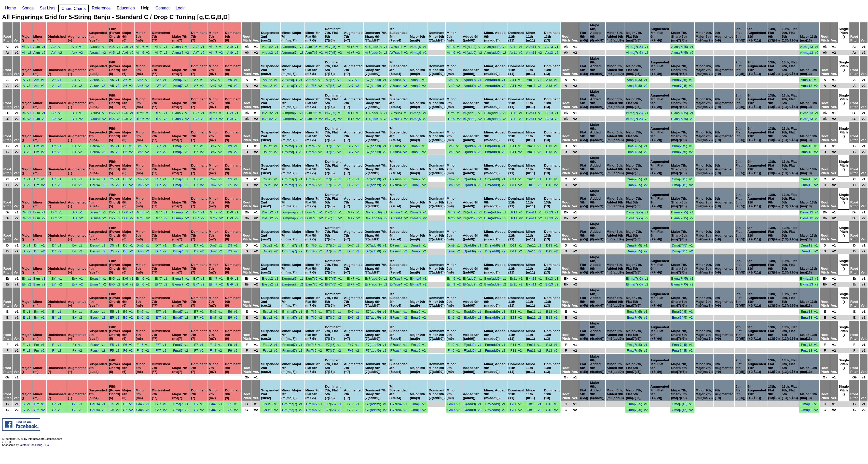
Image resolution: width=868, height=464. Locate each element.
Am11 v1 (534, 80)
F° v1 (57, 345)
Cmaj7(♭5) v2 (637, 185)
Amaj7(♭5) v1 (637, 80)
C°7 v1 (161, 179)
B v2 (26, 152)
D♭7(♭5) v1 (333, 212)
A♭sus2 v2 (270, 53)
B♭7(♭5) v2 (333, 119)
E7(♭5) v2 (333, 317)
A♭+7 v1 (353, 47)
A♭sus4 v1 (98, 47)
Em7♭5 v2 (314, 317)
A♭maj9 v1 (418, 47)
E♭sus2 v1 (270, 278)
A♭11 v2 (516, 53)
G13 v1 (552, 404)
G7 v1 (199, 404)
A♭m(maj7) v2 (292, 53)
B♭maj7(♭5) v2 (637, 119)
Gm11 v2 (534, 410)
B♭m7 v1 (216, 113)
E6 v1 (128, 312)
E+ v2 (77, 317)
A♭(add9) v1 (472, 47)
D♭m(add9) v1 (495, 212)
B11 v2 (516, 152)
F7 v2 (199, 351)
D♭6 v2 (128, 218)
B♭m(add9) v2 (495, 119)
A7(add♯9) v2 (376, 86)
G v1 (26, 404)
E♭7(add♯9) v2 (376, 284)
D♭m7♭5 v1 (314, 212)
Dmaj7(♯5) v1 (682, 245)
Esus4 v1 (98, 312)
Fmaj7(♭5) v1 (637, 345)
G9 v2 (233, 410)
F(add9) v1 (472, 345)
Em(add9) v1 (495, 312)
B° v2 (57, 152)
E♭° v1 (57, 278)
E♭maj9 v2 (418, 284)
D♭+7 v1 (353, 212)
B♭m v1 (39, 113)
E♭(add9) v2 (472, 284)
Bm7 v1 (216, 146)
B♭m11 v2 (534, 119)
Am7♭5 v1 (314, 80)
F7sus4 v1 (399, 345)
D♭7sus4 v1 (399, 212)
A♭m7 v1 (216, 47)
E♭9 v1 (233, 278)
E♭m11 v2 (534, 284)
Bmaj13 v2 (809, 152)
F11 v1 (516, 345)
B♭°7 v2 (161, 119)
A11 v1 (516, 80)
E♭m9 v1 (454, 278)
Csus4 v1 (98, 179)
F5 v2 (114, 351)
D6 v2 (128, 251)
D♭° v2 (57, 218)
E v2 (26, 317)
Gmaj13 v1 (809, 404)
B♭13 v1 (552, 113)
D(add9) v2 (473, 251)
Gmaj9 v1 (418, 404)
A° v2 (57, 86)
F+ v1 (77, 345)
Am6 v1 (143, 80)
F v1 (26, 345)
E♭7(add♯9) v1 (376, 278)
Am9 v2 (454, 86)
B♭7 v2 (199, 119)
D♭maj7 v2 (181, 218)
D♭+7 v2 (353, 218)
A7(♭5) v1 (333, 80)
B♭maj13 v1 (809, 113)
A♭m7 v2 (216, 53)
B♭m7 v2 (216, 119)
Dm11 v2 (534, 251)
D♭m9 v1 (454, 212)
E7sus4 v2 (398, 317)
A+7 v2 (353, 86)
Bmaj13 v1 (809, 146)
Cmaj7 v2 (181, 185)
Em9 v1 (454, 312)
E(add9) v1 (472, 312)
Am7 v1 (216, 80)
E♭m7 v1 (216, 278)
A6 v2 (128, 86)
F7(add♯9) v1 (376, 345)
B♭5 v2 (115, 119)
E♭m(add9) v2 (495, 284)
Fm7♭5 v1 (314, 345)
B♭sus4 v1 (98, 113)
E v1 (26, 312)
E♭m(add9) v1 (495, 278)
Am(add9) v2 (495, 86)
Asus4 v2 (98, 86)
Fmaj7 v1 (181, 345)
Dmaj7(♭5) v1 (637, 245)
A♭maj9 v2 (418, 53)
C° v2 (57, 185)
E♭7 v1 (199, 278)
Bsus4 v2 (98, 152)
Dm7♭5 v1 (314, 245)
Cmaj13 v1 (809, 179)
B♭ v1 (26, 113)
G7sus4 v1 (399, 404)
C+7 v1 (353, 179)
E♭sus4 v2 (98, 284)
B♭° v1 (57, 113)
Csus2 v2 (270, 185)
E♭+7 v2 (353, 284)
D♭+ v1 (77, 212)
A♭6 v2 (128, 53)
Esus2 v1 (270, 312)
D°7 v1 (161, 245)
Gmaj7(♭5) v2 (637, 410)
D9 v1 (233, 245)
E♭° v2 (57, 284)
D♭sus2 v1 (270, 212)
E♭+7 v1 (353, 278)
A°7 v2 (161, 86)
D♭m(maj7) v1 (292, 212)
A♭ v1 (26, 47)
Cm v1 (39, 179)
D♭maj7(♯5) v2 (682, 218)
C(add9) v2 (473, 185)
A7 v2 (199, 86)
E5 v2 (115, 317)
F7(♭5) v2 (333, 351)
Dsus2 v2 (270, 251)
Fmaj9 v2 (418, 351)
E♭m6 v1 (143, 278)
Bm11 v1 (534, 146)
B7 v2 (199, 152)
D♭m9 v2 (454, 218)
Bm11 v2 (534, 152)
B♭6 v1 (128, 113)
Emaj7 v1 (181, 312)
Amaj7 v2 (181, 86)
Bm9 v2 (454, 152)
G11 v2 (516, 410)
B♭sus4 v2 (98, 119)
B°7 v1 (161, 146)
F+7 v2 (353, 351)
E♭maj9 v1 (418, 278)
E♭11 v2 (516, 284)
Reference (101, 8)
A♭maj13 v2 (809, 53)
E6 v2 (128, 317)
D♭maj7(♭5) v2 (637, 218)
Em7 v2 (216, 317)
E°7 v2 (161, 317)
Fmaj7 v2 (181, 351)
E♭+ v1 (77, 278)
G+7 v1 (353, 404)
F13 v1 (552, 345)
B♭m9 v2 (454, 119)
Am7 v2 (216, 86)
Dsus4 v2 (98, 251)
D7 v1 (199, 245)
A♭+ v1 (77, 47)
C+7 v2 (353, 185)
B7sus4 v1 (398, 146)
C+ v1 (77, 179)
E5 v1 (115, 312)
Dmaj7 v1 (181, 245)
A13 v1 (552, 80)
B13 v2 (552, 152)
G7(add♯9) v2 (376, 410)
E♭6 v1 (128, 278)
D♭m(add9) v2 (495, 218)
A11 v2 (516, 86)
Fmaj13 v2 (809, 351)
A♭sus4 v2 (98, 53)
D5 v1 (115, 245)
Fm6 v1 (143, 345)
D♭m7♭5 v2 (314, 218)
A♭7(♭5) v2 (333, 53)
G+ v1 (77, 404)
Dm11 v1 (534, 245)
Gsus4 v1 (98, 404)
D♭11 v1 (516, 212)
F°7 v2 (161, 351)
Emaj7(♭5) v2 (637, 317)
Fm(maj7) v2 (292, 351)
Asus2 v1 (270, 80)
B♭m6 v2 (143, 119)
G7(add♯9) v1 (376, 404)
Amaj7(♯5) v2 (682, 86)
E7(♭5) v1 (333, 312)
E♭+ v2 (77, 284)
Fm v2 (39, 351)
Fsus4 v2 (98, 351)
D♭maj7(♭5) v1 (637, 212)
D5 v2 (115, 251)
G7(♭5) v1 (334, 404)
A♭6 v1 (128, 47)
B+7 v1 (353, 146)
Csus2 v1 (270, 179)
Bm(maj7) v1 (292, 146)
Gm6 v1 (143, 404)
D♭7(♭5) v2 (333, 218)
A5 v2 (115, 86)
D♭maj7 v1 (181, 212)
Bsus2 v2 (270, 152)
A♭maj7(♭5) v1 (637, 47)
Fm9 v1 (454, 345)
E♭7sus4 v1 (398, 278)
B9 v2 (233, 152)
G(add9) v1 (472, 404)
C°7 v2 (161, 185)
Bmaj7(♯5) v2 (682, 152)
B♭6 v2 (128, 119)
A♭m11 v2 (534, 53)
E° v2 (57, 317)
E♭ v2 (26, 284)
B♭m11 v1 (534, 113)
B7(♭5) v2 (333, 152)
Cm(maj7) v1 (292, 179)
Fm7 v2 (216, 351)
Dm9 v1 (454, 245)
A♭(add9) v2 (472, 53)
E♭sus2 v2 (270, 284)
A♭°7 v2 (161, 53)
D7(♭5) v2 (333, 251)
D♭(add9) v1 (473, 212)
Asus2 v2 (270, 86)
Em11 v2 (534, 317)
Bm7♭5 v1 (314, 146)
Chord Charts (73, 9)
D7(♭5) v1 (333, 245)
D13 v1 (552, 245)
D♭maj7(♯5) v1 (682, 212)
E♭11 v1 (516, 278)
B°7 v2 (161, 152)
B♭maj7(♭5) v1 (637, 113)
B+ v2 (77, 152)
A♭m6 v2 (143, 53)
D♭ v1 (26, 212)
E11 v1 (516, 312)
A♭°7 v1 (161, 47)
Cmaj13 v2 (809, 185)
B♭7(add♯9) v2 (376, 119)
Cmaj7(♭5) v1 (637, 179)
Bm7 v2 (216, 152)
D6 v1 (128, 245)
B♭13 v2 (552, 119)
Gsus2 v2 (270, 410)
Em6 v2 (143, 317)
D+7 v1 (353, 245)
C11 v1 (516, 179)
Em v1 (39, 312)
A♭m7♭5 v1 (314, 47)
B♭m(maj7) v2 (292, 119)
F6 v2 (128, 351)
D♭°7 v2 (161, 218)
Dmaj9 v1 (418, 245)
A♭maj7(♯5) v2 (682, 53)
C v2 (26, 185)
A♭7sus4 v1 (398, 47)
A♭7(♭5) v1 (333, 47)
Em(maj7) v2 (292, 317)
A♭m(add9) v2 (495, 53)
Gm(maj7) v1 (292, 404)
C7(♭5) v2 (333, 185)
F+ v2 (77, 351)
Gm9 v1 (454, 404)
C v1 (26, 179)
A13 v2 (552, 86)
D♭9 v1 (233, 212)
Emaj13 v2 (809, 317)
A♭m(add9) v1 (495, 47)
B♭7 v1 (199, 113)
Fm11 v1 (534, 345)
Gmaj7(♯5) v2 (682, 410)
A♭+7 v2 (353, 53)
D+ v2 (77, 251)
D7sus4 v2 (399, 251)
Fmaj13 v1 (809, 345)
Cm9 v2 (454, 185)
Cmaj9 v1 (418, 179)
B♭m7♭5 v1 (314, 113)
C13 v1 (552, 179)
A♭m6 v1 (143, 47)
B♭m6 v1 (143, 113)
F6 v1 (128, 345)
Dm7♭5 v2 (314, 251)
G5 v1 (114, 404)
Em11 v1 (534, 312)
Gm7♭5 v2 (314, 410)
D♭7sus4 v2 (399, 218)
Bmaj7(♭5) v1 (637, 146)
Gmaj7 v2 (181, 410)
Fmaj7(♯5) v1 (682, 345)
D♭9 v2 (233, 218)
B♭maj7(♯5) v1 (682, 113)
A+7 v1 (353, 80)
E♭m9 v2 (454, 284)
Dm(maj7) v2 (292, 251)
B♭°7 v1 (161, 113)
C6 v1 (128, 179)
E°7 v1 (161, 312)
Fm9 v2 (454, 351)
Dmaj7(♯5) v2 (682, 251)
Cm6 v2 (143, 185)
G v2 (26, 410)
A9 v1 (233, 80)
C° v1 (57, 179)
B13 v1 (552, 146)
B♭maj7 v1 (181, 113)
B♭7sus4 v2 (398, 119)
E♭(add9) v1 (472, 278)
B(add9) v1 (472, 146)
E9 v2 (233, 317)
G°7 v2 (161, 410)
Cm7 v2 (216, 185)
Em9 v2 (454, 317)
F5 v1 (114, 345)
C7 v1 (199, 179)
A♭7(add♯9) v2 (376, 53)
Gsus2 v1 (270, 404)
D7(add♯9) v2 (376, 251)
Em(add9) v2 (495, 317)
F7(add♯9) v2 (376, 351)
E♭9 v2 (233, 284)
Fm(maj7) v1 (292, 345)
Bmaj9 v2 (418, 152)
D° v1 (57, 245)
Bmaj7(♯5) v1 (682, 146)
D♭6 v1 (128, 212)
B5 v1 (115, 146)
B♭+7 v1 (353, 113)
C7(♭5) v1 (333, 179)
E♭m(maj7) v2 (292, 284)
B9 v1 (233, 146)
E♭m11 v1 (534, 278)
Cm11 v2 (534, 185)
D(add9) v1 (473, 245)
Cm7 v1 (216, 179)
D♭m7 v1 (216, 212)
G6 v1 (128, 404)
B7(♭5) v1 (333, 146)
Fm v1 (39, 345)
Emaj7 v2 (181, 317)
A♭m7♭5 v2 (314, 53)
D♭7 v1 (199, 212)
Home (11, 8)
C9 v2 (233, 185)
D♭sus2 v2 (270, 218)
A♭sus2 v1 (270, 47)
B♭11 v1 (516, 113)
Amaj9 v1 (418, 80)
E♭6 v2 (128, 284)
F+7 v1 (353, 345)
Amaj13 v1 (809, 80)
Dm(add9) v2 (495, 251)
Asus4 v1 (98, 80)
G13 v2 (552, 410)
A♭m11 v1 (534, 47)
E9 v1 (233, 312)
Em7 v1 (216, 312)
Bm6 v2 (143, 152)
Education (126, 8)
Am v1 (39, 80)
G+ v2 (77, 410)
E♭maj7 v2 (181, 284)
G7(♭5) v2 (334, 410)
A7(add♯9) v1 (376, 80)
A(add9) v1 (472, 80)
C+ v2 (77, 185)
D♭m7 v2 (216, 218)
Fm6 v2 (143, 351)
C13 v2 (552, 185)
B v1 (26, 146)
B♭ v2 (26, 119)
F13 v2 (552, 351)
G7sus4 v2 (399, 410)
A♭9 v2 (233, 53)
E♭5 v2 (115, 284)
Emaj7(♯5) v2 (682, 317)
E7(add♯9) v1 (376, 312)
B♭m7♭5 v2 (314, 119)
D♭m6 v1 (143, 212)
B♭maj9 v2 (418, 119)
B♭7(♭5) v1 (333, 113)
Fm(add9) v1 (495, 345)
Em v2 (39, 317)
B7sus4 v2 (398, 152)
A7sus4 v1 (398, 80)
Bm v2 (39, 152)
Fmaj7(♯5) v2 (682, 351)
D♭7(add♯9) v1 (376, 212)
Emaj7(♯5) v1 (682, 312)
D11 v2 (516, 251)
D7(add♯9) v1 (376, 245)
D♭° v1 (57, 212)
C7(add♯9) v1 (376, 179)
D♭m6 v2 (143, 218)
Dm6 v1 (143, 245)
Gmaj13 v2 (809, 410)
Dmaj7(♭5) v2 (637, 251)
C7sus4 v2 (399, 185)
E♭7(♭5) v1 (333, 278)
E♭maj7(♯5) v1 (682, 278)
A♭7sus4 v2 (398, 53)
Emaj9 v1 (418, 312)
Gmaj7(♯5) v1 (682, 404)
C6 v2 (128, 185)
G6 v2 (128, 410)
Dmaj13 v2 (809, 251)
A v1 (26, 80)
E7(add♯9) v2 (376, 317)
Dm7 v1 (216, 245)
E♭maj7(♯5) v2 (682, 284)
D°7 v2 (161, 251)
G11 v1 (516, 404)
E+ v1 (77, 312)
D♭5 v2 (115, 218)
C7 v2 (199, 185)
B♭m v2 (39, 119)
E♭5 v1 (115, 278)
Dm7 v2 (216, 251)
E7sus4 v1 (398, 312)
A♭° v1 (57, 47)
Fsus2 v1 (270, 345)
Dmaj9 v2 (418, 251)
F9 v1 (233, 345)
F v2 (26, 351)
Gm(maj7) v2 (292, 410)
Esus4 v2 (98, 317)
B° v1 (57, 146)
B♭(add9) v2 (472, 119)
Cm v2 (39, 185)
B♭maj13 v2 (809, 119)
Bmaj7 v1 (181, 146)
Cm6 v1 (143, 179)
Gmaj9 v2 (418, 410)
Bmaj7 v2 (181, 152)
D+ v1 (77, 245)
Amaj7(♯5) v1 (682, 80)
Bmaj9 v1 (418, 146)
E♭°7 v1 (161, 278)
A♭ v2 (26, 53)
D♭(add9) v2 (473, 218)
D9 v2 (233, 251)
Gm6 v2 (143, 410)
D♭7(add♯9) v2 (376, 218)
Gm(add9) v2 (495, 410)
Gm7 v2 (216, 410)
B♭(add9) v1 (472, 113)
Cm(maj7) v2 (292, 185)
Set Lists (47, 8)
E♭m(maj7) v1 (292, 278)
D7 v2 (199, 251)
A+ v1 (77, 80)
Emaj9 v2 (418, 317)
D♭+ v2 (77, 218)
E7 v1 (199, 312)
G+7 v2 (353, 410)
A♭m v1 (39, 47)
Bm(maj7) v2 (292, 152)
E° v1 (57, 312)
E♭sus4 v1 (98, 278)
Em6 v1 (143, 312)
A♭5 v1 (115, 47)
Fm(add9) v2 (495, 351)
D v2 (26, 251)
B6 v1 (128, 146)
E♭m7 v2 (216, 284)
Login (181, 8)
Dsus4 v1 (98, 245)
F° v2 (57, 351)
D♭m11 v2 (534, 218)
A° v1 (57, 80)
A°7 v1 (161, 80)
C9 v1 (233, 179)
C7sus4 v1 (399, 179)
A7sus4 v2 (398, 86)
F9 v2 (233, 351)
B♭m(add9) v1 (495, 113)
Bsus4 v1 (98, 146)
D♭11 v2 (516, 218)
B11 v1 (516, 146)
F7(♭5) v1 (333, 345)
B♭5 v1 (115, 113)
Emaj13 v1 (809, 312)
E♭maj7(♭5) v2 (637, 284)
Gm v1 (39, 404)
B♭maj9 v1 (418, 113)
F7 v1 (199, 345)
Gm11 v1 (534, 404)
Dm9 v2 (454, 251)
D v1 (26, 245)
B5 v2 (115, 152)
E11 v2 (516, 317)
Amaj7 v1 (181, 80)
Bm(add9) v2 (495, 152)
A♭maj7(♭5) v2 (637, 53)
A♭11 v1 (516, 47)
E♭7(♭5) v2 (333, 284)
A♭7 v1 (199, 47)
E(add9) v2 (472, 317)
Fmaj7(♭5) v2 (637, 351)
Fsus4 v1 (98, 345)
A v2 (26, 86)
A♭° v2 (57, 53)
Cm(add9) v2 (495, 185)
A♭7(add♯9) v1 (376, 47)
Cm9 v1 (454, 179)
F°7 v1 (161, 345)
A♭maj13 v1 (809, 47)
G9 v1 (233, 404)
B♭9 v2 (233, 119)
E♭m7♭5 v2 (314, 284)
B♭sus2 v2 (270, 119)
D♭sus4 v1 (98, 212)
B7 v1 (199, 146)
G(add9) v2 (472, 410)
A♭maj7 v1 (181, 47)
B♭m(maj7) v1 (292, 113)
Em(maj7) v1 (292, 312)
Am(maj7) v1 (292, 80)
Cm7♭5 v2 (314, 185)
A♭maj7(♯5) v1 (682, 47)
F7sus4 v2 (399, 351)
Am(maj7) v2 (292, 86)
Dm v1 (39, 245)
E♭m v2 (39, 284)
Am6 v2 (143, 86)
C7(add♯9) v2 (376, 185)
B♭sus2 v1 (270, 113)
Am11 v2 (534, 86)
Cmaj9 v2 (418, 185)
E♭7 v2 (199, 284)
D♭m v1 (39, 212)
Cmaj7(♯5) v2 (682, 185)
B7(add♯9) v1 (376, 146)
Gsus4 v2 (98, 410)
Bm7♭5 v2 (314, 152)
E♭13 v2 (552, 284)
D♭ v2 (26, 218)
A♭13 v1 (552, 47)
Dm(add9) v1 (495, 245)
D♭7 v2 (199, 218)
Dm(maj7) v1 (292, 245)
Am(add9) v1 (495, 80)
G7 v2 (199, 410)
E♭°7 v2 (161, 284)
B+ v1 (77, 146)
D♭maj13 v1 (809, 212)
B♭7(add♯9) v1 (376, 113)
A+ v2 (77, 86)
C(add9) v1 (473, 179)
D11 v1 (516, 245)
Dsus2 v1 (270, 245)
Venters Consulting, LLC (34, 445)
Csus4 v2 (98, 185)
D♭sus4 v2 (98, 218)
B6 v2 (128, 152)
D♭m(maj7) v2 (292, 218)
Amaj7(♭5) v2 (637, 86)
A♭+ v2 (77, 53)
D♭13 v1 (552, 212)
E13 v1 (552, 312)
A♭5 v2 (115, 53)
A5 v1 (115, 80)
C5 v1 (115, 179)
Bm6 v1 (143, 146)
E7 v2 (199, 317)
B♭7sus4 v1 (398, 113)
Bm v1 (39, 146)
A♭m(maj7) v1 (292, 47)
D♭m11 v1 (534, 212)
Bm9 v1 (454, 146)
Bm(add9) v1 (495, 146)
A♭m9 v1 (454, 47)
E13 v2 (552, 317)
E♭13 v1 (552, 278)
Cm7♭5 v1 (314, 179)
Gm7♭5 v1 (314, 404)
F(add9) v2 (472, 351)
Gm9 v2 (454, 410)
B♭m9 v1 (454, 113)
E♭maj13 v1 (809, 278)
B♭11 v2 (516, 119)
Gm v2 (39, 410)
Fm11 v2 (534, 351)
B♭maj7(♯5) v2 (682, 119)
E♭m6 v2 (143, 284)
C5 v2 (115, 185)
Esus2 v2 (270, 317)
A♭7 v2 (199, 53)
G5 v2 (114, 410)
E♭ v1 (26, 278)
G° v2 (57, 410)
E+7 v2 (353, 317)
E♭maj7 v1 (181, 278)
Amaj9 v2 (418, 86)
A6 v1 (128, 80)
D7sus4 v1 (399, 245)
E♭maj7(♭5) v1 (637, 278)
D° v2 (57, 251)
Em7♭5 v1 (314, 312)
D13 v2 (552, 251)
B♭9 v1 (233, 113)
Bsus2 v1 (270, 146)
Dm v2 (39, 251)
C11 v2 (516, 185)
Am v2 (39, 86)
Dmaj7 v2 (181, 251)
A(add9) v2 (472, 86)
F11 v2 (516, 351)
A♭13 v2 (552, 53)
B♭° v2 (57, 119)
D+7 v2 (353, 251)
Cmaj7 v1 (181, 179)
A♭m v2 (39, 53)
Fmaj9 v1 (418, 345)
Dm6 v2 (143, 251)
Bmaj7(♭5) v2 (637, 152)
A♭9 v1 (233, 47)
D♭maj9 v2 (418, 218)
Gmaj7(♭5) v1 (637, 404)
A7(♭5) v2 (333, 86)
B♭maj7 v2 (181, 119)
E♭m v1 (39, 278)
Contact (162, 8)
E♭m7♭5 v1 (314, 278)
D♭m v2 (39, 218)
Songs (28, 8)
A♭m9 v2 (454, 53)
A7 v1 (199, 80)
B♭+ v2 (77, 119)
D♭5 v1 (115, 212)
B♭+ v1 (77, 113)
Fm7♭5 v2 (314, 351)
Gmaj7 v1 (181, 404)
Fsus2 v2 (270, 351)
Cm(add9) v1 (495, 179)
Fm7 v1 (216, 345)
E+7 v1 (353, 312)
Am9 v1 (454, 80)
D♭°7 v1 (161, 212)
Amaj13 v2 (809, 86)
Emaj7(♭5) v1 (637, 312)
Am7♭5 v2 (314, 86)
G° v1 (57, 404)
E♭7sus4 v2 (398, 284)
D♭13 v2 (552, 218)
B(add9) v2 (472, 152)
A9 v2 (233, 86)
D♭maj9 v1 (418, 212)
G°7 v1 (161, 404)
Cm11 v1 (534, 179)
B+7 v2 (353, 152)
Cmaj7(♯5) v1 (682, 179)
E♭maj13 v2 (809, 284)
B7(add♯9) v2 (376, 152)
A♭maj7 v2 (181, 53)
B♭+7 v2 (353, 119)
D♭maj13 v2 (809, 218)
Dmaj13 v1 (809, 245)
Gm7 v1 (216, 404)
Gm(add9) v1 (495, 404)
